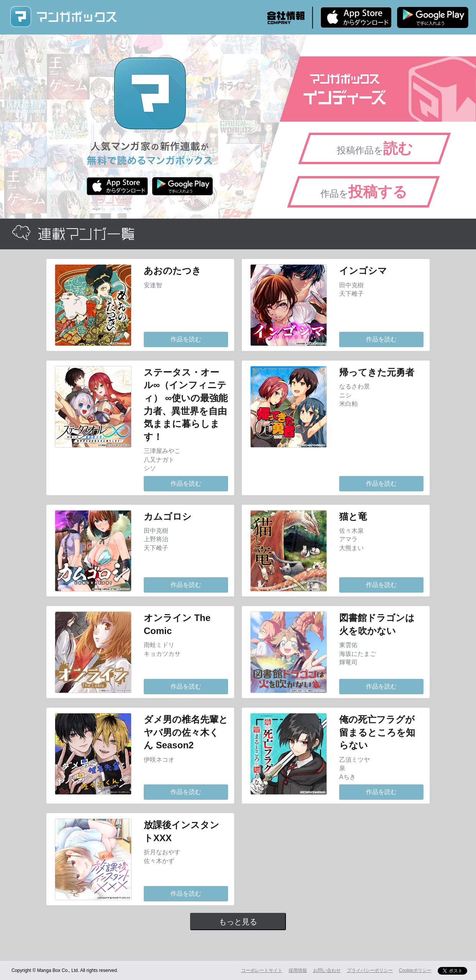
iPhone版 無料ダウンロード (356, 17)
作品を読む (186, 339)
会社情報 (286, 18)
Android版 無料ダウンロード (433, 17)
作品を (364, 192)
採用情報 (298, 970)
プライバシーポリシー (370, 970)
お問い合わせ (327, 970)
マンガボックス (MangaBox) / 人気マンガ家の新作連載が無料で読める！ (63, 17)
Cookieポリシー (415, 970)
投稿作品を (375, 148)
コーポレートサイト (262, 970)
